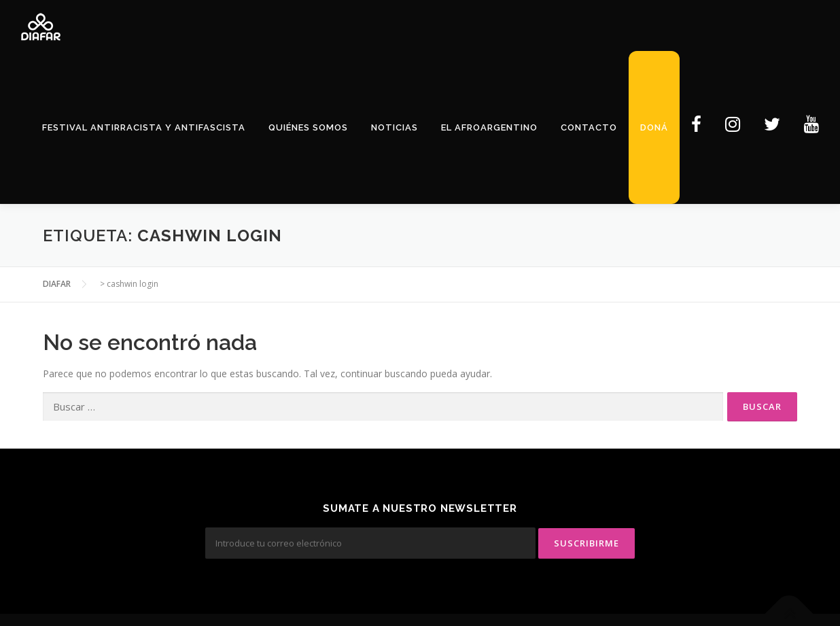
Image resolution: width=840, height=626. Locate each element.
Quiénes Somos (308, 127)
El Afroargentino (489, 127)
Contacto (589, 127)
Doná (654, 127)
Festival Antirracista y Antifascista (144, 127)
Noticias (395, 127)
